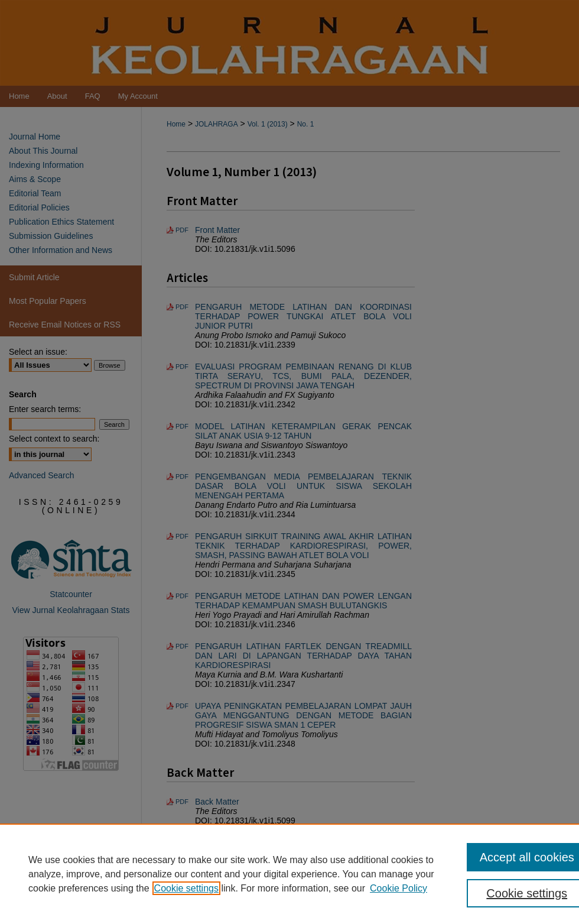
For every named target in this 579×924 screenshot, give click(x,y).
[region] (289, 874)
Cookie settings (186, 888)
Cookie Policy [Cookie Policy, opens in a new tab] (399, 888)
